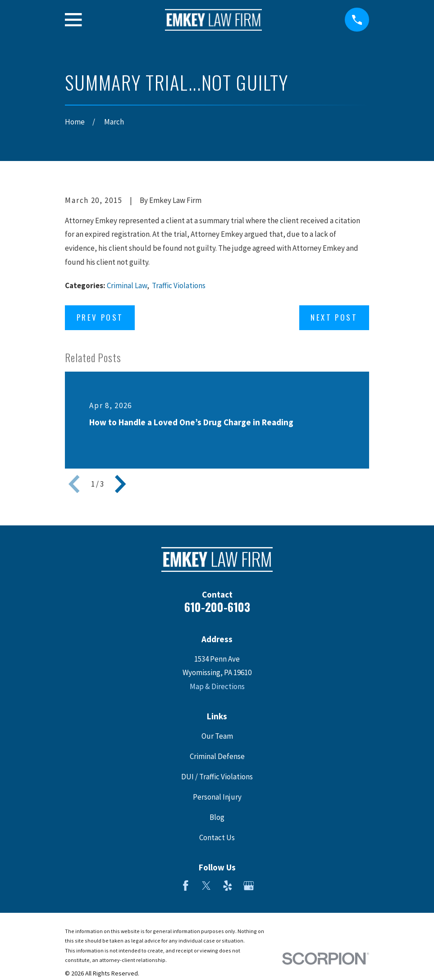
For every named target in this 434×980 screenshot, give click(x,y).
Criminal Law (127, 285)
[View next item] (120, 484)
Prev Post (100, 317)
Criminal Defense (217, 756)
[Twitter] (206, 886)
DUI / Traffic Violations (217, 777)
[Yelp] (228, 886)
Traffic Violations (179, 285)
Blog (217, 817)
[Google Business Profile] (249, 886)
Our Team (217, 736)
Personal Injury (217, 797)
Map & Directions (217, 686)
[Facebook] (186, 886)
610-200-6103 (217, 607)
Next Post (334, 317)
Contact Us (217, 837)
